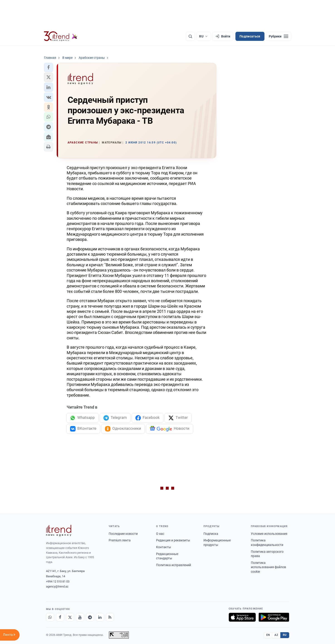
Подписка (211, 534)
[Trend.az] (61, 36)
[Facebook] (60, 617)
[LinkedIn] (100, 617)
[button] (49, 67)
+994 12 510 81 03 (58, 581)
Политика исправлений (174, 565)
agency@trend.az (57, 586)
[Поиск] (190, 36)
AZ (276, 635)
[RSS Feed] (110, 617)
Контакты (164, 547)
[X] (70, 617)
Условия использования (269, 534)
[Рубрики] (279, 36)
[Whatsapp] (50, 617)
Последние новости (123, 534)
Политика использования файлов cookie (268, 567)
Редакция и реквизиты (173, 540)
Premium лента (120, 540)
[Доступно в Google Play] (274, 617)
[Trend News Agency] (59, 530)
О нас (160, 534)
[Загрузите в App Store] (242, 617)
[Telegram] (90, 617)
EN (268, 635)
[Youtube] (80, 617)
